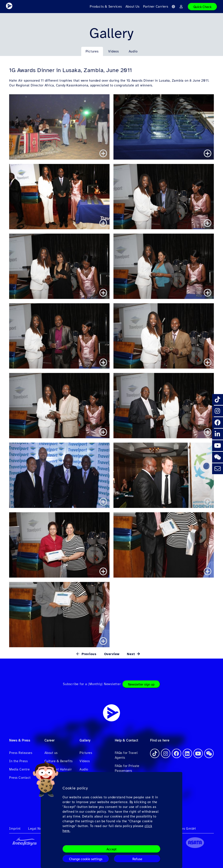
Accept (111, 849)
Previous (88, 654)
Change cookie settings (86, 859)
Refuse (137, 859)
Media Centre (19, 769)
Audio (133, 51)
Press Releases (21, 753)
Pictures (92, 51)
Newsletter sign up (141, 684)
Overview (112, 654)
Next (132, 654)
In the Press (18, 761)
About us (51, 753)
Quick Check (202, 7)
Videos (114, 51)
